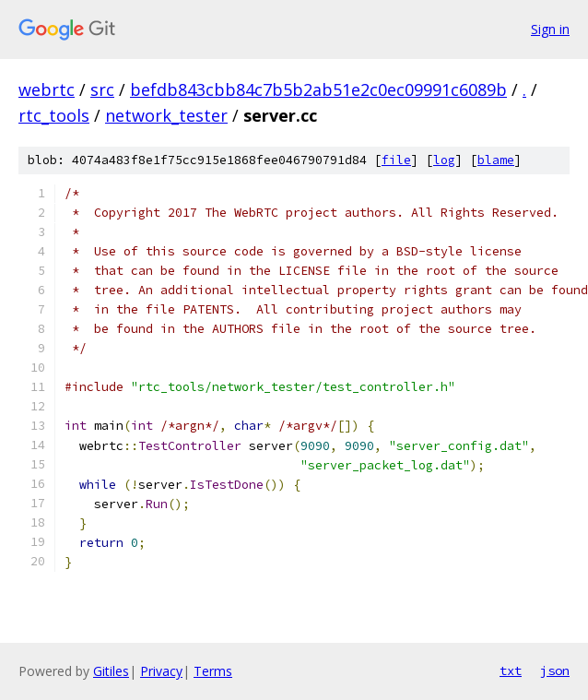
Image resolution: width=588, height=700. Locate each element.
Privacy (161, 671)
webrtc (47, 89)
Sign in (550, 29)
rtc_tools (54, 115)
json (555, 670)
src (102, 89)
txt (511, 670)
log (444, 160)
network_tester (166, 115)
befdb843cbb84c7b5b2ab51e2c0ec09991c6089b (318, 89)
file (396, 160)
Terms (213, 671)
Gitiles (111, 671)
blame (496, 160)
